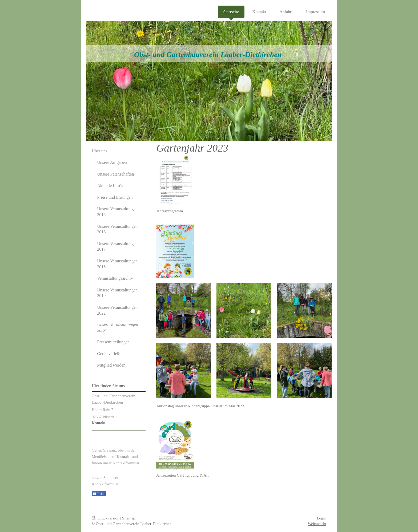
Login (321, 518)
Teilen (99, 494)
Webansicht (317, 524)
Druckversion (106, 518)
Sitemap (129, 518)
